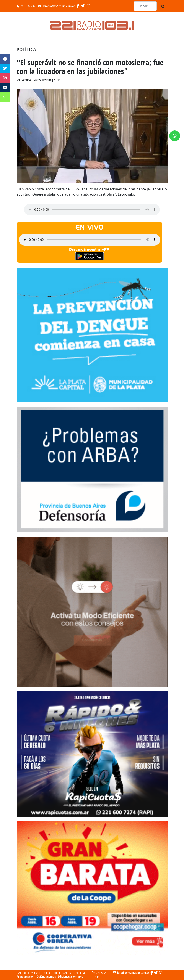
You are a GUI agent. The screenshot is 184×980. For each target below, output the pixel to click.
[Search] (145, 6)
